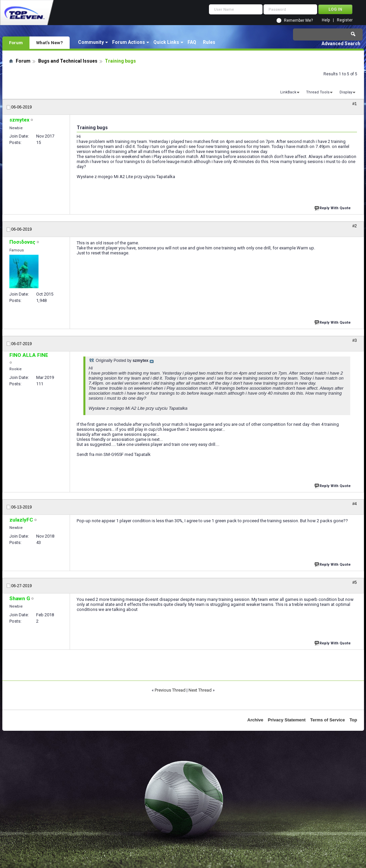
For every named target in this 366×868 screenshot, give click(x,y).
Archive (255, 720)
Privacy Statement (287, 720)
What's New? (50, 43)
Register (345, 20)
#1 (354, 104)
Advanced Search (341, 44)
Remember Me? (298, 20)
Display (346, 92)
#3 (354, 340)
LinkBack (288, 92)
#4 (354, 504)
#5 (354, 582)
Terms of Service (327, 720)
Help (326, 20)
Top (353, 720)
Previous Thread (170, 690)
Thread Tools (318, 92)
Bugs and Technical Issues (68, 61)
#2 (354, 226)
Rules (209, 42)
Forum (16, 43)
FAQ (192, 42)
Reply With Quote (333, 207)
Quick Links (166, 42)
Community (91, 42)
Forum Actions (129, 42)
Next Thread (200, 690)
